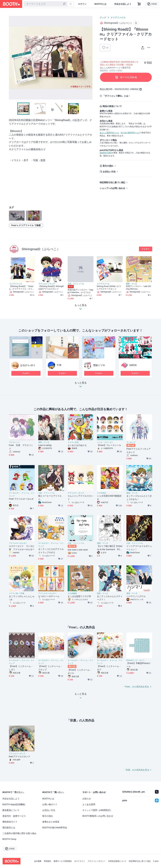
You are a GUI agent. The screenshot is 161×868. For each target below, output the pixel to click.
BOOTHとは (100, 4)
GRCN (133, 365)
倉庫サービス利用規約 (63, 861)
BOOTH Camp (9, 839)
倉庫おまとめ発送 (51, 822)
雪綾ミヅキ (99, 365)
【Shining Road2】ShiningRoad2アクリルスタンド (51, 288)
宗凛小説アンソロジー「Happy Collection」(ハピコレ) (80, 291)
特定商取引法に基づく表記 (112, 182)
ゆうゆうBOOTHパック (130, 133)
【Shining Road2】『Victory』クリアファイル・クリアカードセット (22, 288)
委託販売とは (9, 828)
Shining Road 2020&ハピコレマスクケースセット (109, 288)
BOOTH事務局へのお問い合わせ (98, 816)
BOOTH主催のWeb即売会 (55, 828)
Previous (11, 58)
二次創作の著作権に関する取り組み (19, 833)
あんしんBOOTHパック (109, 133)
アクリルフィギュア (47, 284)
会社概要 (38, 861)
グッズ (103, 17)
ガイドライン (80, 861)
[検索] (64, 4)
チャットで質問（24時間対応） (97, 810)
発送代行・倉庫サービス (14, 816)
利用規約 (47, 861)
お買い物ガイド (50, 804)
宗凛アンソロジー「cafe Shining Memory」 (138, 288)
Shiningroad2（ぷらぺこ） (41, 249)
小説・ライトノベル (76, 284)
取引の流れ (108, 166)
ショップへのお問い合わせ (112, 188)
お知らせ (87, 799)
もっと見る (81, 385)
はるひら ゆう (28, 365)
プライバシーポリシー (97, 861)
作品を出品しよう (123, 4)
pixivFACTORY (106, 153)
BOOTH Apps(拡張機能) (14, 804)
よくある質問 (89, 804)
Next (90, 58)
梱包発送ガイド (10, 822)
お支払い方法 (109, 172)
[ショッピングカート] (139, 4)
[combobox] (45, 4)
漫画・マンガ (131, 284)
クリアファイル (118, 17)
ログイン (82, 4)
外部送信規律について (117, 861)
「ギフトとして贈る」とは (115, 96)
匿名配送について (11, 810)
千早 (59, 365)
